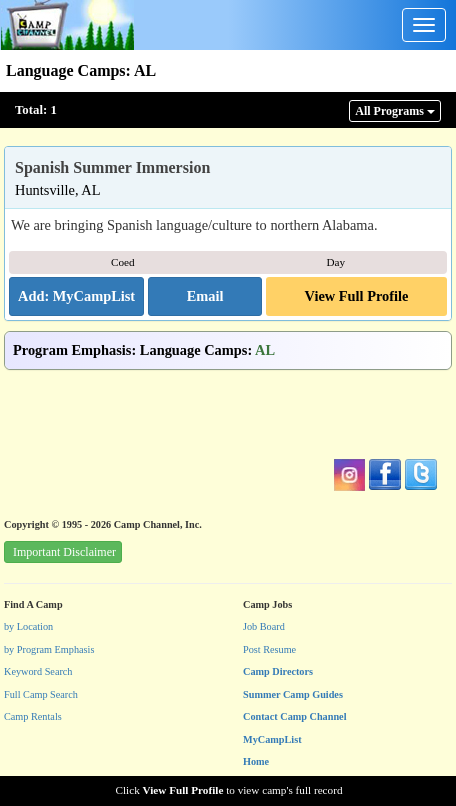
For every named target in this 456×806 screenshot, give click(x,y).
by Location (28, 626)
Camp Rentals (33, 716)
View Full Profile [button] (357, 296)
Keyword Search (38, 671)
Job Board (264, 626)
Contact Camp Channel (295, 716)
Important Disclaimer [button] (64, 552)
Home (256, 761)
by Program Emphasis (49, 649)
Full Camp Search (41, 694)
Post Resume (269, 649)
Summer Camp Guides (293, 694)
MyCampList (272, 739)
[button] (205, 297)
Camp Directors (278, 671)
